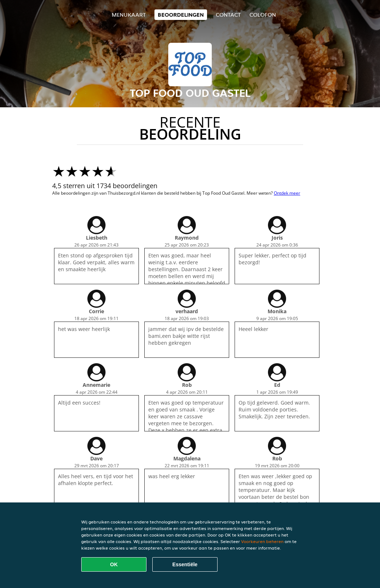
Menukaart (129, 15)
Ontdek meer (287, 193)
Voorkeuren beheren (262, 541)
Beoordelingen (181, 15)
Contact (228, 15)
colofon (263, 15)
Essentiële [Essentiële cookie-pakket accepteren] (185, 564)
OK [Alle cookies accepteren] (114, 564)
